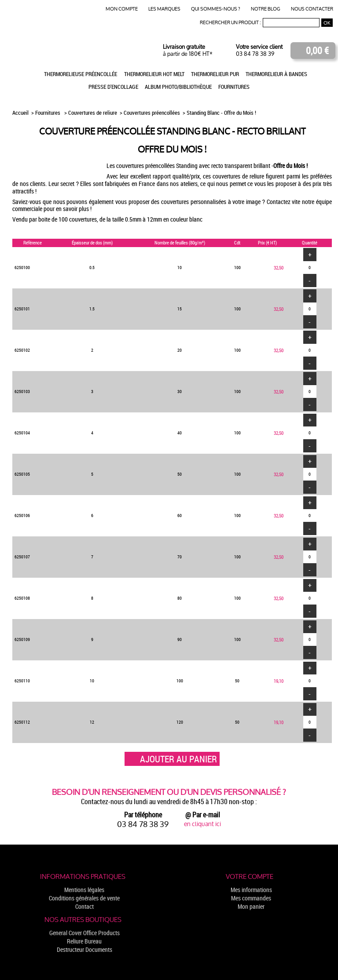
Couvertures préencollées (152, 113)
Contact (84, 906)
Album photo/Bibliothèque (178, 87)
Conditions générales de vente (84, 898)
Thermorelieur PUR (215, 74)
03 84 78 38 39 (255, 54)
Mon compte (122, 9)
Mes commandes (251, 898)
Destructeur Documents (84, 949)
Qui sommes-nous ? (216, 9)
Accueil (21, 113)
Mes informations (251, 890)
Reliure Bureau (84, 941)
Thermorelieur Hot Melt (154, 74)
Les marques (164, 9)
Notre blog (266, 9)
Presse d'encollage (113, 87)
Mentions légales (84, 890)
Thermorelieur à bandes (276, 74)
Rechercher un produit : (230, 23)
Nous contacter (312, 9)
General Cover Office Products (84, 933)
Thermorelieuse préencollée (81, 74)
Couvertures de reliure (93, 113)
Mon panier (251, 906)
